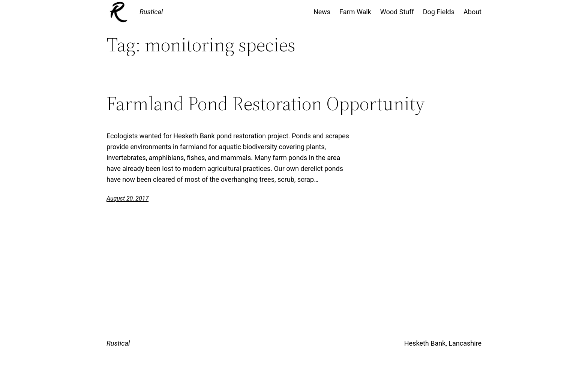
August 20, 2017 (127, 198)
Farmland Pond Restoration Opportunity (266, 103)
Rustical (151, 12)
